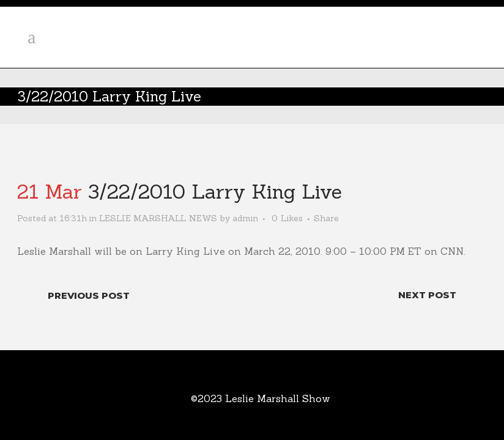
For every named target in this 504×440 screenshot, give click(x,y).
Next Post (427, 295)
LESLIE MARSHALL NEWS (158, 218)
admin (245, 218)
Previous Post (89, 295)
